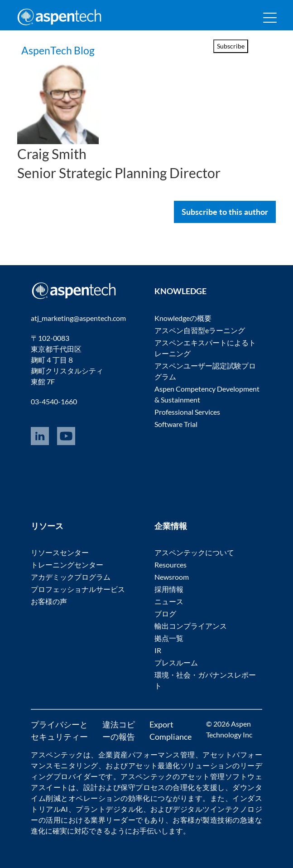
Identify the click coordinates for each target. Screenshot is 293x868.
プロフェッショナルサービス (78, 589)
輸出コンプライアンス (191, 626)
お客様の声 (49, 601)
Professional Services (187, 412)
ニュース (169, 601)
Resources (171, 565)
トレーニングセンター (67, 565)
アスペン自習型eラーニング (200, 330)
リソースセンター (60, 552)
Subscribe (231, 46)
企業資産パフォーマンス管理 (147, 754)
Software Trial (176, 424)
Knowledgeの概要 (183, 318)
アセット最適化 (154, 765)
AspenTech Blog (78, 48)
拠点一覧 (169, 638)
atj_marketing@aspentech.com (78, 318)
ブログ (165, 613)
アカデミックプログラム (71, 577)
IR (158, 650)
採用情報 (169, 589)
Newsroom (172, 577)
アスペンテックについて (194, 552)
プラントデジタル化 (109, 809)
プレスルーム (176, 662)
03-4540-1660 (54, 401)
